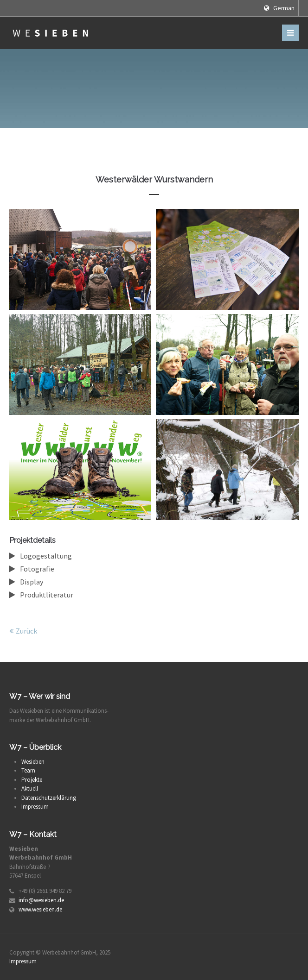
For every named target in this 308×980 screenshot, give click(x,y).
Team (28, 770)
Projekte (32, 780)
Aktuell (30, 788)
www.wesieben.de (40, 909)
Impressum (35, 807)
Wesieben (33, 762)
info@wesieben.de (41, 900)
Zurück (26, 631)
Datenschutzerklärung (49, 798)
